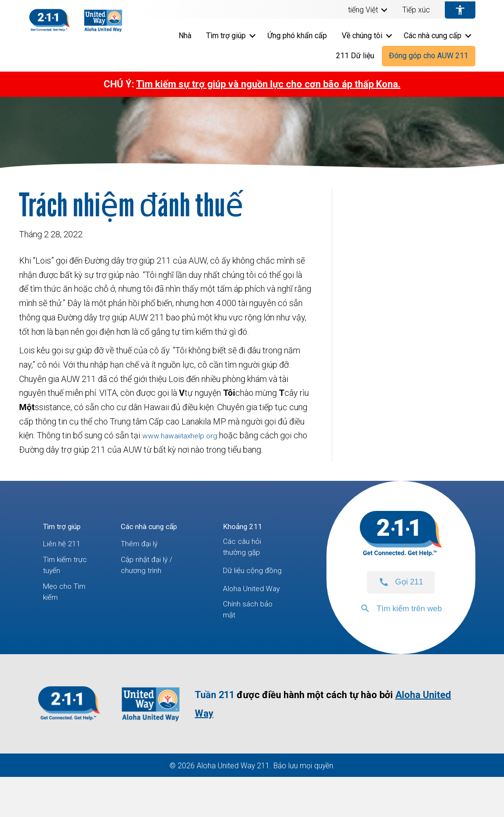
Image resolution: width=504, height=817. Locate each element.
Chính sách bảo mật (252, 648)
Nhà (185, 36)
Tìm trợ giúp (226, 36)
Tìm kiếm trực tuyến (62, 569)
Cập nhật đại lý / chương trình (152, 569)
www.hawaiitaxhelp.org (185, 435)
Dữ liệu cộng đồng (247, 583)
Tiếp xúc (416, 10)
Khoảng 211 (247, 526)
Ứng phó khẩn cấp (297, 36)
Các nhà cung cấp (433, 36)
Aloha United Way (247, 615)
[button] (384, 10)
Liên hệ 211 (64, 544)
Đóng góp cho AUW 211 (429, 56)
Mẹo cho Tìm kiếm (67, 601)
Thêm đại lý (143, 544)
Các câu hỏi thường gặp (245, 551)
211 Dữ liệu (355, 56)
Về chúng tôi (362, 36)
